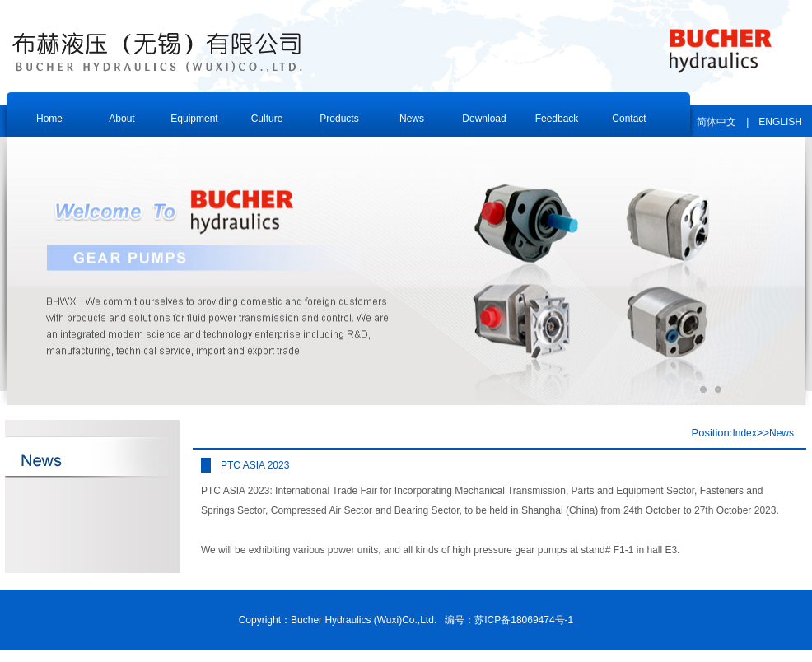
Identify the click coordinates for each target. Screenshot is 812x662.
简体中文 (716, 122)
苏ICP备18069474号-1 (524, 620)
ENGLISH (780, 122)
